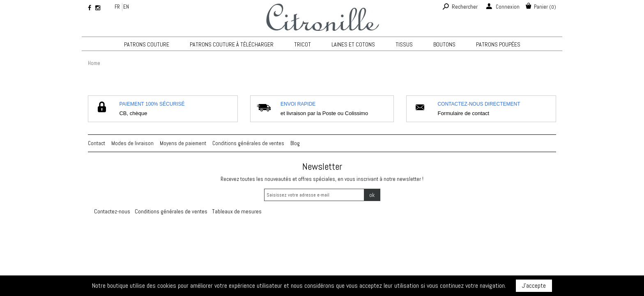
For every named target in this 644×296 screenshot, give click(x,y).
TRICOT (302, 44)
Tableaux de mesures (237, 211)
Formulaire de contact (463, 113)
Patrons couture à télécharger (232, 44)
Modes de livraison (132, 143)
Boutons (444, 44)
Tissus (404, 44)
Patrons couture (147, 44)
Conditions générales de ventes (248, 143)
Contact (97, 143)
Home (94, 63)
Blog (295, 143)
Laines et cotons (353, 44)
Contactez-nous (112, 211)
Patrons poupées (498, 44)
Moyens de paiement (183, 143)
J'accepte (534, 286)
